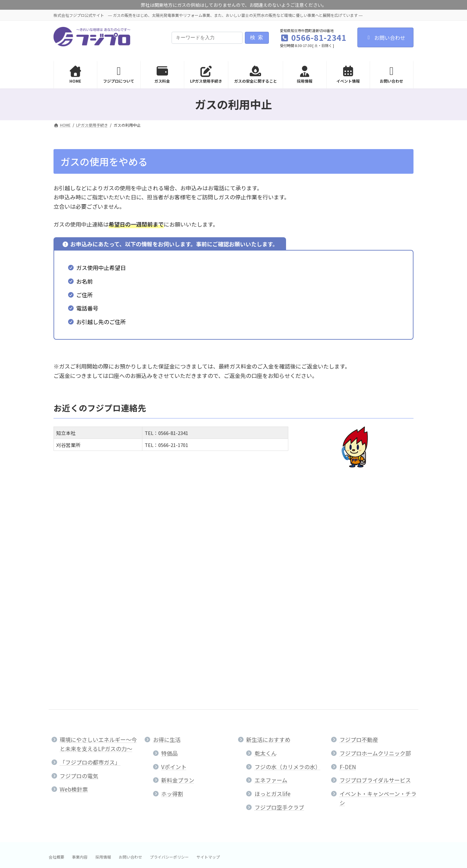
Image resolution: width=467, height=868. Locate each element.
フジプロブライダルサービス (375, 640)
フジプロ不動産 (359, 599)
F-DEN (348, 626)
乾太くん (266, 613)
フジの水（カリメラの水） (288, 626)
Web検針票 (74, 649)
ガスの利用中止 (75, 518)
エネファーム (271, 640)
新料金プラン (178, 640)
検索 (258, 37)
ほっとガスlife (273, 653)
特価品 (169, 613)
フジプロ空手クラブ (279, 667)
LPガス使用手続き (79, 488)
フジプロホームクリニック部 (375, 613)
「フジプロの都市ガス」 (90, 622)
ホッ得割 (172, 653)
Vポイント (174, 626)
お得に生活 (167, 599)
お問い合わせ (385, 38)
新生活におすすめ (268, 599)
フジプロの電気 (79, 635)
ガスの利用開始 (75, 504)
